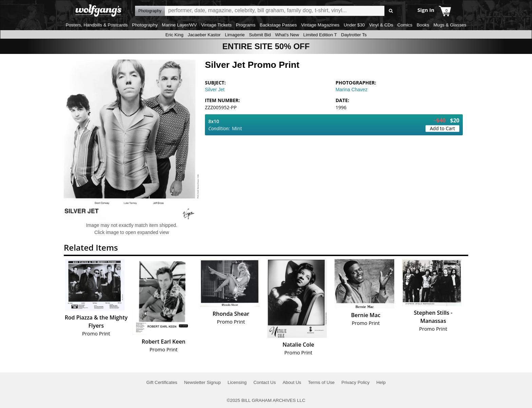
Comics (405, 25)
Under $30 (354, 25)
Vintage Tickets (216, 25)
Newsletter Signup (202, 382)
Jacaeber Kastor (204, 35)
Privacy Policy (355, 382)
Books (423, 25)
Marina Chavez (351, 90)
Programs (246, 25)
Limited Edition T (320, 35)
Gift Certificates (162, 382)
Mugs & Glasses (450, 25)
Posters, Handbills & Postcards (97, 25)
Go (391, 11)
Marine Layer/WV (179, 25)
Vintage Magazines (320, 25)
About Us (292, 382)
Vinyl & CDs (381, 25)
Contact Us (265, 382)
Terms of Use (321, 382)
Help (381, 382)
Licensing (237, 382)
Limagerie (235, 35)
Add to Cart (442, 128)
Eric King (174, 35)
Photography (145, 25)
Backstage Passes (278, 25)
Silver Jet (215, 90)
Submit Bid (260, 35)
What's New (287, 35)
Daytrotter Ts (354, 35)
